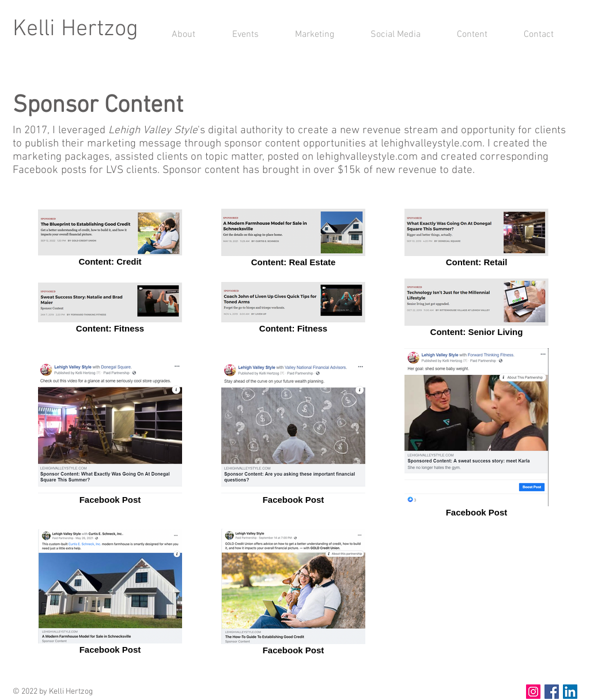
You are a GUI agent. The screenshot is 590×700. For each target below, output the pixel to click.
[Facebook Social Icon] (552, 692)
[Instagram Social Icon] (533, 692)
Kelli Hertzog (75, 29)
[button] (305, 35)
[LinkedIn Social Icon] (570, 692)
